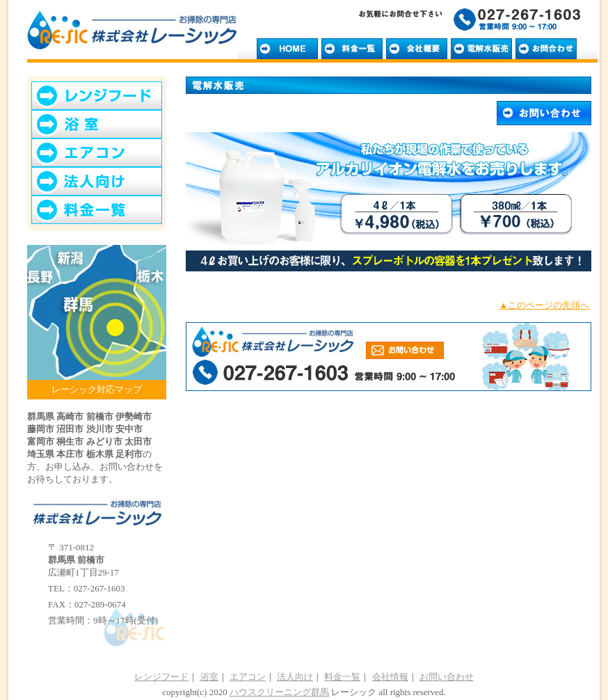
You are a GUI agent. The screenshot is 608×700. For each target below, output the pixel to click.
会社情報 (390, 677)
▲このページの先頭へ (544, 305)
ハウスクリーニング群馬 (279, 692)
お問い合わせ (447, 677)
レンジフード (161, 677)
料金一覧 (342, 677)
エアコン (248, 677)
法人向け (295, 677)
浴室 (209, 677)
